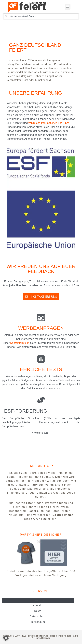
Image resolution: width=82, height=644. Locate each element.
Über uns (38, 600)
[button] (68, 7)
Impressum (38, 622)
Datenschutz (38, 616)
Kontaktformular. (20, 343)
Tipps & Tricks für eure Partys (64, 636)
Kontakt (38, 605)
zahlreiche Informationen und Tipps (49, 123)
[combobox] (41, 16)
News (38, 611)
